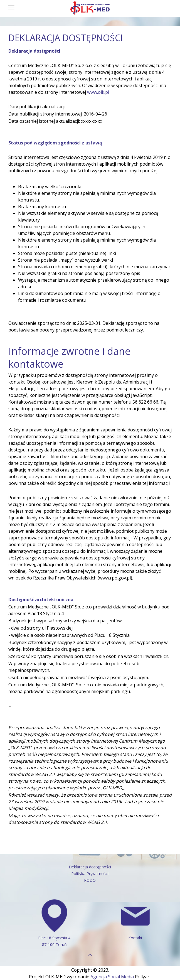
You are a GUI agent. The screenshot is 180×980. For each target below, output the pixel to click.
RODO (90, 880)
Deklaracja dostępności (90, 867)
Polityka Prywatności (90, 874)
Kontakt (135, 938)
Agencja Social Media (112, 977)
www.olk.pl (98, 92)
